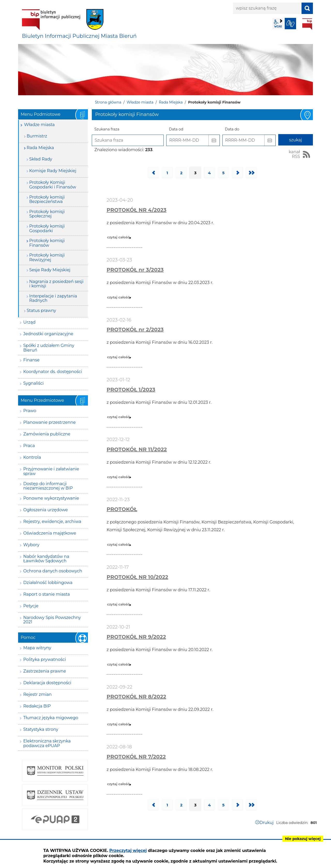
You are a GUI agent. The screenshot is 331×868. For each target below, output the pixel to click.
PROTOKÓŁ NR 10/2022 (137, 577)
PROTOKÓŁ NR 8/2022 (136, 697)
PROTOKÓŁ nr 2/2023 (135, 330)
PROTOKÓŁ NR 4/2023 (136, 210)
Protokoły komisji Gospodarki (47, 228)
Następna (237, 173)
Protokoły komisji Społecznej (47, 214)
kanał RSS (294, 154)
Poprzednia (153, 173)
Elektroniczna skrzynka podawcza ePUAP (47, 743)
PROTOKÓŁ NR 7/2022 (136, 757)
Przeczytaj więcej (128, 851)
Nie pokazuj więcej (303, 839)
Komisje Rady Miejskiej (53, 171)
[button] (214, 140)
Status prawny (41, 311)
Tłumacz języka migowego (51, 718)
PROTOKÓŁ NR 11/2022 (137, 449)
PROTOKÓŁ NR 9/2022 (136, 637)
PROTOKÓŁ (122, 509)
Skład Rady (41, 159)
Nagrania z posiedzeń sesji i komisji (56, 284)
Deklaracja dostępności (47, 683)
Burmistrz (37, 136)
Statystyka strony (41, 729)
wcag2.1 (278, 24)
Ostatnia (251, 173)
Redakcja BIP (37, 706)
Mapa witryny (37, 648)
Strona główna (108, 102)
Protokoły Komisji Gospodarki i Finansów (53, 185)
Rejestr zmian (37, 694)
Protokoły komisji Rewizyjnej (47, 257)
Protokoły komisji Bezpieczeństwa (47, 199)
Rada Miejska (171, 102)
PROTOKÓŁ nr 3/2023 (135, 270)
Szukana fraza (107, 129)
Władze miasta (140, 102)
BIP (307, 24)
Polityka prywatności (45, 659)
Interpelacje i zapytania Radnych (53, 298)
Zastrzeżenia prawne (45, 671)
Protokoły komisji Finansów (47, 243)
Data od (176, 129)
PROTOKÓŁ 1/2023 (131, 390)
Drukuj (266, 823)
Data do (232, 129)
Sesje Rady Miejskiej (50, 270)
